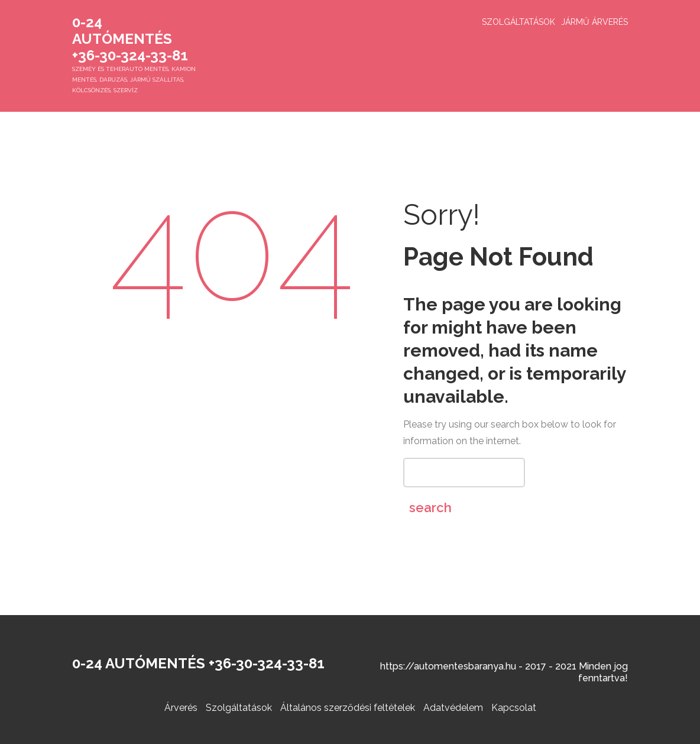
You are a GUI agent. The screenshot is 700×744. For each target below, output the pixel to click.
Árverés (181, 708)
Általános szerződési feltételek (348, 708)
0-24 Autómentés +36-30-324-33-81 (130, 39)
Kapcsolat (514, 708)
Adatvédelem (453, 708)
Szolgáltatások (518, 22)
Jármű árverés (594, 22)
